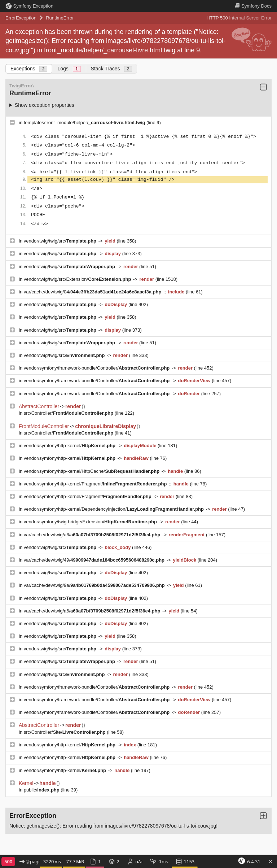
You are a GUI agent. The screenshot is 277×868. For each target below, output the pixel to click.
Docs (253, 6)
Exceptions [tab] (29, 69)
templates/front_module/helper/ (85, 123)
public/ (42, 790)
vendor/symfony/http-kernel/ (70, 446)
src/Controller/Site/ (65, 732)
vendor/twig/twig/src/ (61, 241)
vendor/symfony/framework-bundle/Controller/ (97, 368)
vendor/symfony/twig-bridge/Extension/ (91, 522)
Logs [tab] (69, 69)
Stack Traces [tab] (112, 69)
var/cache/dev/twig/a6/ (93, 535)
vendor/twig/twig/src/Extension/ (78, 279)
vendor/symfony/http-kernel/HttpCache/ (92, 471)
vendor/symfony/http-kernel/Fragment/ (96, 484)
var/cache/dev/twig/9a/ (95, 585)
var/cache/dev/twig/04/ (93, 292)
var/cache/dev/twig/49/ (95, 560)
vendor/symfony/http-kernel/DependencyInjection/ (115, 509)
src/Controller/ (69, 413)
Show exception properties (45, 105)
